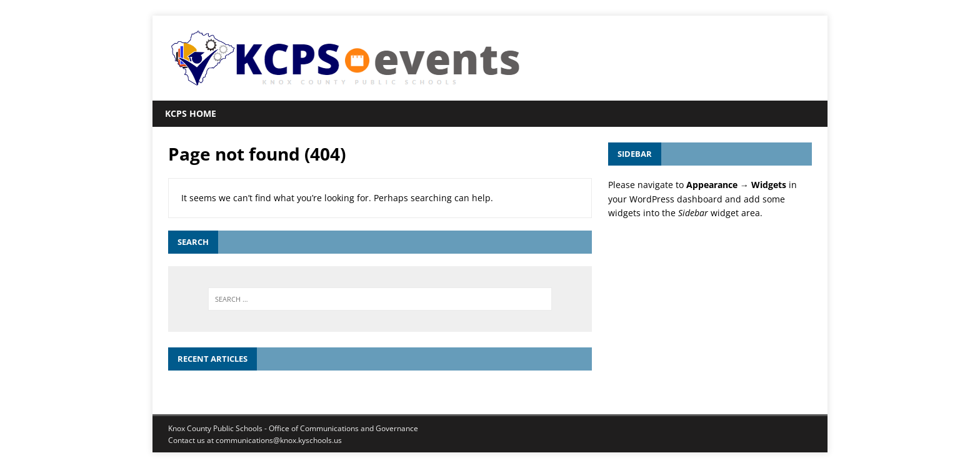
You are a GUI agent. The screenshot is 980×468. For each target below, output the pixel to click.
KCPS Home (191, 113)
